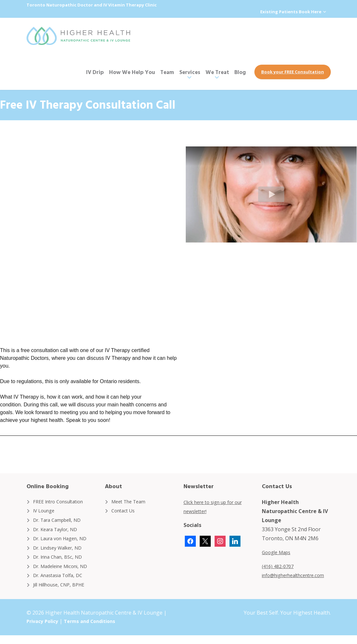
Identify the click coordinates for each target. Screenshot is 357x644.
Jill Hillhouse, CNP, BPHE (63, 593)
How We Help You (132, 72)
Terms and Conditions (96, 630)
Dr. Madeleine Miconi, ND (64, 573)
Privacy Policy (44, 630)
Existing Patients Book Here (290, 12)
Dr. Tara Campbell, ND (60, 521)
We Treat (217, 72)
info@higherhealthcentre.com (298, 575)
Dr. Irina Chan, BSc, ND (61, 563)
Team (167, 72)
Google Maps (278, 552)
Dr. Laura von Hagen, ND (64, 542)
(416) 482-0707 (280, 566)
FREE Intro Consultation (62, 501)
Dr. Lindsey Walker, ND (61, 552)
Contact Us (125, 511)
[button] (271, 194)
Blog (240, 72)
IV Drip (95, 72)
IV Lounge (45, 511)
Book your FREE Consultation (293, 71)
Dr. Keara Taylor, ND (58, 532)
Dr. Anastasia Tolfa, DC (61, 583)
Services (190, 72)
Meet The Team (131, 501)
